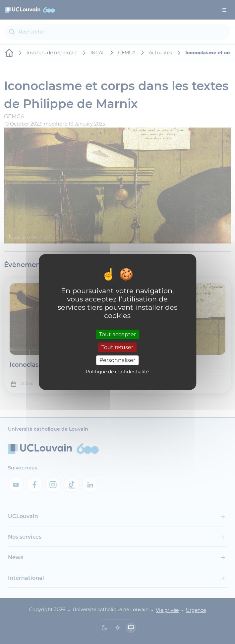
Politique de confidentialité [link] (117, 372)
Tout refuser (117, 347)
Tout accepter (117, 334)
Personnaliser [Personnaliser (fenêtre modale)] (117, 360)
